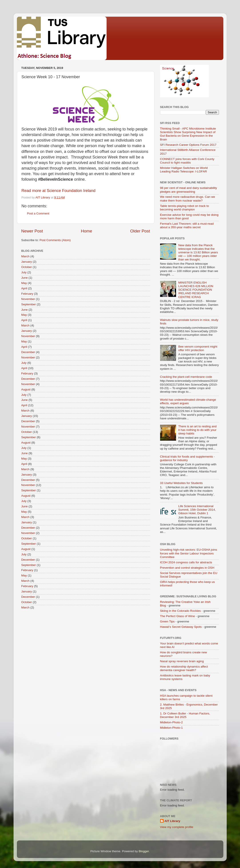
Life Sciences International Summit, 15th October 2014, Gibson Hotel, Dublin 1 (197, 510)
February (27, 294)
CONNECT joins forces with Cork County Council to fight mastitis (187, 161)
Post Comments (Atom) (55, 240)
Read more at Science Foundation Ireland (59, 191)
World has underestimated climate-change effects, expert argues (188, 401)
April (24, 288)
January (27, 262)
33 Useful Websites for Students (181, 483)
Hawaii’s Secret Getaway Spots (181, 627)
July (24, 272)
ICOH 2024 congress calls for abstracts (186, 562)
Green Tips (167, 621)
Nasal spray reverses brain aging (182, 661)
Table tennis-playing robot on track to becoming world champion (185, 208)
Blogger (144, 851)
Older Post (140, 231)
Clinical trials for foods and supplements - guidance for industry (187, 458)
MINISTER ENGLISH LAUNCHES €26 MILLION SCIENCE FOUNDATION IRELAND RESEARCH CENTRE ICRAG (196, 290)
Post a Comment (38, 213)
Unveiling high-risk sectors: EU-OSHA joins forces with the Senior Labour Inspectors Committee (189, 553)
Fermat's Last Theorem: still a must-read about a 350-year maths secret (187, 225)
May (24, 283)
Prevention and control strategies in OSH (187, 568)
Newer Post (32, 231)
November (28, 299)
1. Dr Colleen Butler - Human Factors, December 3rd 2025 (185, 715)
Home (87, 231)
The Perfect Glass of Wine (178, 616)
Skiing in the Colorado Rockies (180, 611)
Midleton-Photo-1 (172, 728)
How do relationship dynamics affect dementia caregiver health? (184, 668)
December (28, 352)
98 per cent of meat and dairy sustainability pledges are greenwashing (189, 190)
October (27, 267)
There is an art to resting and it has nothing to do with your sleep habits (197, 430)
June (25, 278)
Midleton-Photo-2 (172, 722)
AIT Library (172, 821)
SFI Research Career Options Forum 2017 (188, 145)
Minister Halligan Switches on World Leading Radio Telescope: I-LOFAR (184, 170)
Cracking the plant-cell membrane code (186, 377)
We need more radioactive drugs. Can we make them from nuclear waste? (188, 199)
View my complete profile (177, 827)
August (26, 389)
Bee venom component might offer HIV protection (198, 348)
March (26, 256)
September (29, 304)
